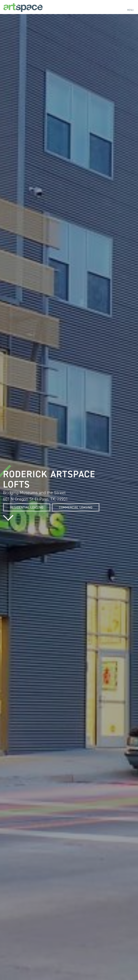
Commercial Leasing (76, 507)
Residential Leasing (27, 507)
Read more (8, 518)
